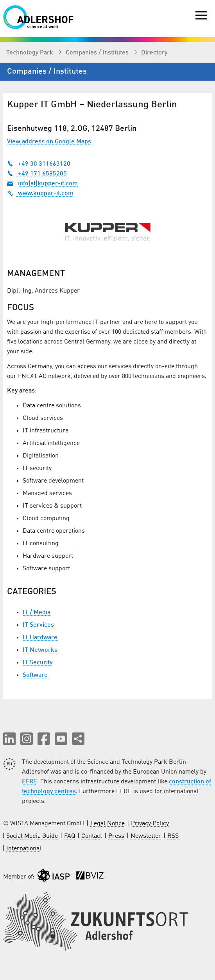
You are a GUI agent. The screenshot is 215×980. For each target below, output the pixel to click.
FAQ (70, 836)
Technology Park (30, 53)
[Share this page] (78, 739)
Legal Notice (107, 824)
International (24, 849)
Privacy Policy (150, 824)
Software (35, 675)
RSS (173, 836)
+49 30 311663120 (39, 164)
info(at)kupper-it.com (48, 184)
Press (116, 836)
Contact (92, 836)
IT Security (38, 663)
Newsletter (146, 836)
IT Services (38, 625)
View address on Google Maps (49, 142)
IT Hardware (40, 638)
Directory (154, 53)
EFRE (30, 782)
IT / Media (37, 613)
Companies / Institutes (98, 53)
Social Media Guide (32, 836)
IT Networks (40, 650)
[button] (9, 739)
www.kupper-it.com (40, 193)
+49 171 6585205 (37, 174)
